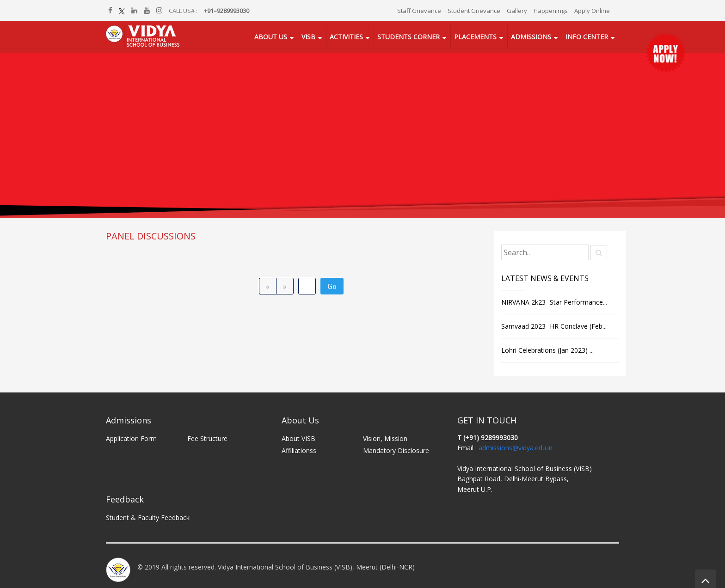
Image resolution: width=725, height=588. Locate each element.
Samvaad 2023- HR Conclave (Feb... (554, 326)
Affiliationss (299, 450)
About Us (271, 37)
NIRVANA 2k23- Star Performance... (554, 302)
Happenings (551, 11)
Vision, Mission (385, 438)
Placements (475, 37)
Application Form (131, 438)
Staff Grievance (419, 11)
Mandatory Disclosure (396, 450)
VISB (308, 37)
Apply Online (592, 11)
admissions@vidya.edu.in (516, 448)
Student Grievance (474, 11)
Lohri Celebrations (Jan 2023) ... (547, 350)
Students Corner (409, 37)
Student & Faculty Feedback (148, 518)
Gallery (517, 11)
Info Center (587, 37)
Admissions (531, 37)
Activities (346, 37)
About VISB (298, 438)
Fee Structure (207, 438)
